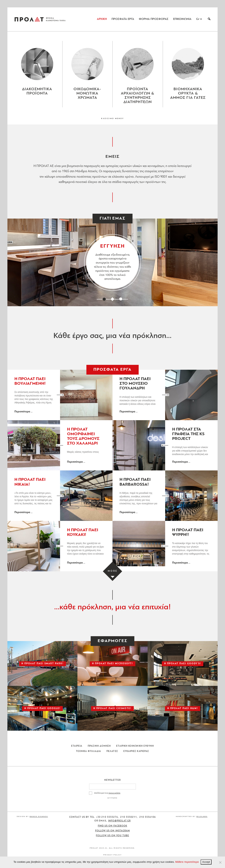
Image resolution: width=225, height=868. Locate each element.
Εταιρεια (77, 746)
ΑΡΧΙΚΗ (102, 19)
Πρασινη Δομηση (99, 746)
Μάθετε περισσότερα (187, 862)
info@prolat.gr (119, 821)
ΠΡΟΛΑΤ (29, 19)
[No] (220, 862)
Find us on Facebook (113, 826)
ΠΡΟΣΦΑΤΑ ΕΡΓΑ (123, 19)
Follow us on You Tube (112, 836)
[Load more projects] (113, 571)
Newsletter (113, 780)
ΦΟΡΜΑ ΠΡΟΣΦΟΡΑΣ (154, 19)
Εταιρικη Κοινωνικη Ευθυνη (135, 746)
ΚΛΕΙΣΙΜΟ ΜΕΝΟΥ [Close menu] (112, 119)
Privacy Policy (112, 855)
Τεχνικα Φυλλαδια (89, 751)
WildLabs (202, 816)
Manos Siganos (39, 816)
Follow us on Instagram (113, 831)
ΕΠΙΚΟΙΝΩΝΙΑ (182, 19)
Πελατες (112, 751)
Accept (206, 862)
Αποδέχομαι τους (107, 793)
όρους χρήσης (114, 793)
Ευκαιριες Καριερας (136, 751)
